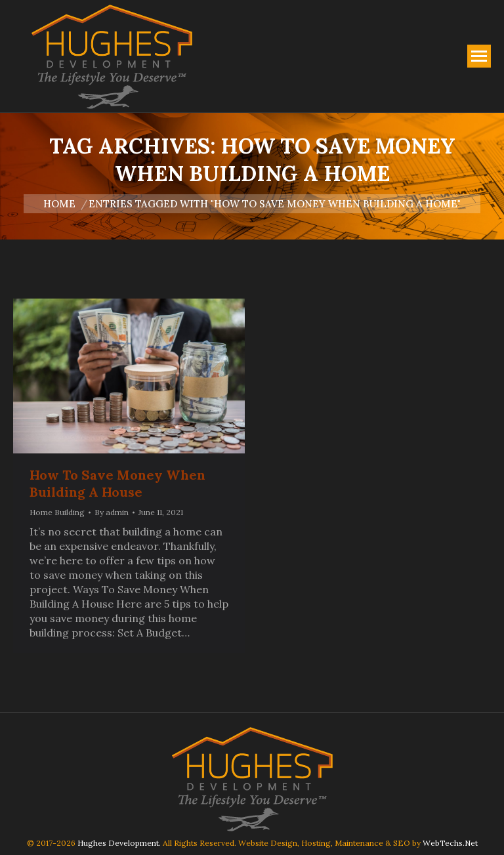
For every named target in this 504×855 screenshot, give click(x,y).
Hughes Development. (119, 843)
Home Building (57, 512)
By (112, 512)
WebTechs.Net (450, 843)
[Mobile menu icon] (479, 56)
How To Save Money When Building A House (117, 483)
